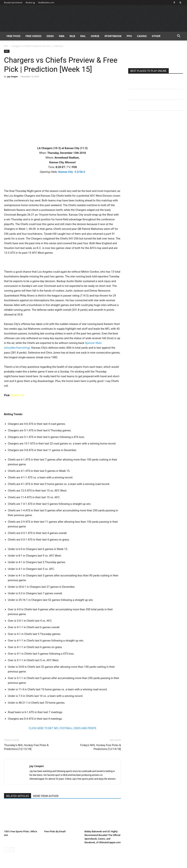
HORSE (95, 36)
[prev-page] (6, 850)
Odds (50, 36)
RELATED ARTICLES (18, 796)
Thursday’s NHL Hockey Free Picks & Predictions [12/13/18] (26, 747)
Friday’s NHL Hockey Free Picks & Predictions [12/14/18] (101, 747)
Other (156, 36)
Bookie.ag (30, 2)
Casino (142, 36)
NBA (62, 36)
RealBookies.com (46, 2)
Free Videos (34, 36)
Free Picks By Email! (55, 831)
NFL (6, 46)
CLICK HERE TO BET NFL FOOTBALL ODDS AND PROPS (62, 728)
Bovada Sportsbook (13, 2)
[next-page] (12, 850)
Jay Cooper (13, 76)
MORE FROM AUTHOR (46, 796)
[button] (179, 36)
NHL (83, 36)
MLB (72, 36)
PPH (129, 36)
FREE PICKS (14, 36)
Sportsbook (113, 36)
